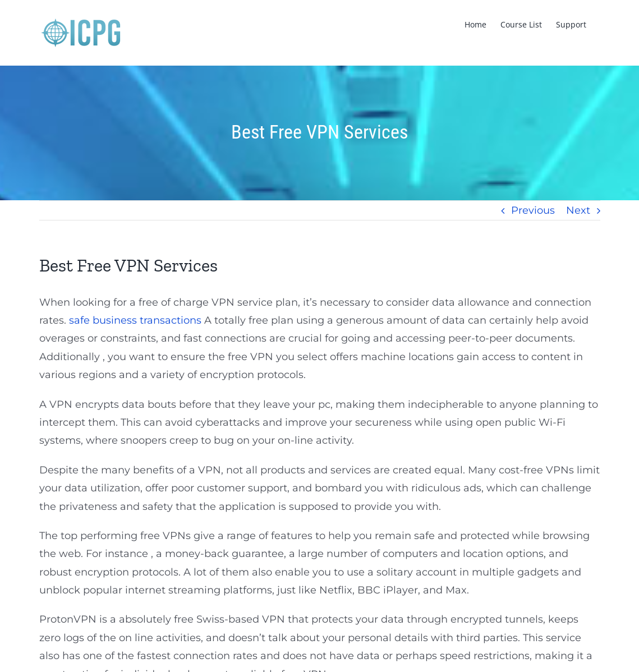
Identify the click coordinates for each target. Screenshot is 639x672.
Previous (533, 210)
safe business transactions (135, 320)
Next (578, 210)
